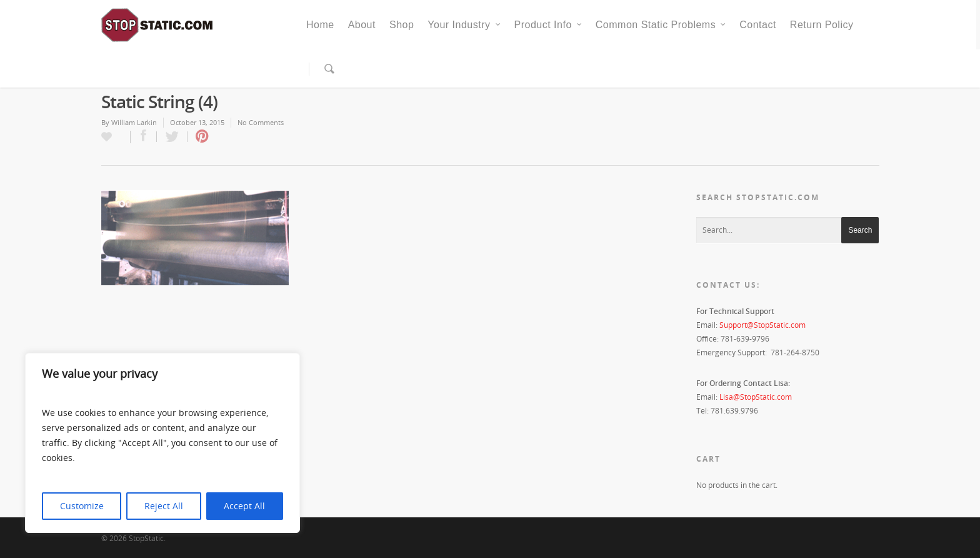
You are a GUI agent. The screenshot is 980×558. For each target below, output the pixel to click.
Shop (402, 25)
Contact (758, 25)
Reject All (164, 506)
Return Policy (822, 25)
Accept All (244, 506)
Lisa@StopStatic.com (756, 397)
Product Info (549, 25)
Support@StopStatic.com (762, 325)
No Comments (261, 122)
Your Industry (464, 25)
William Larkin (134, 122)
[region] (162, 443)
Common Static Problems (661, 25)
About (362, 25)
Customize (82, 506)
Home (320, 25)
